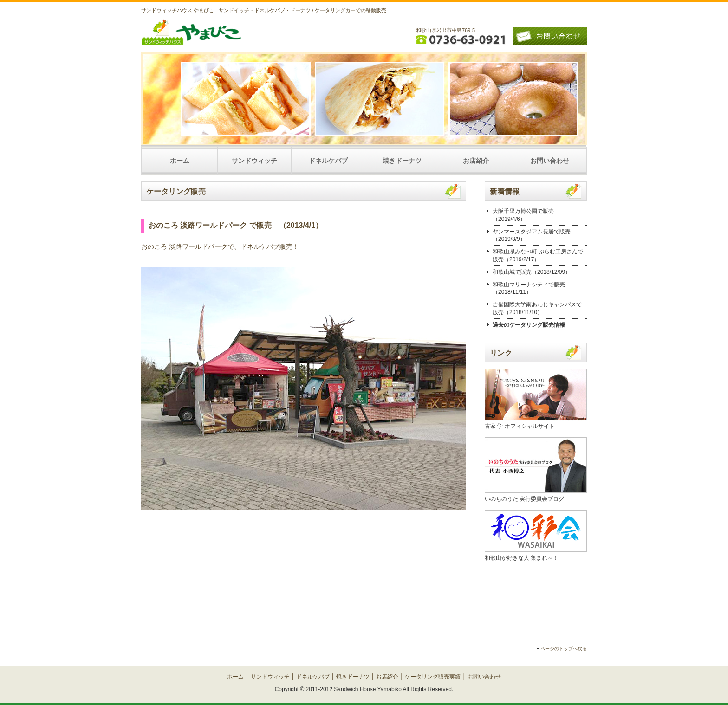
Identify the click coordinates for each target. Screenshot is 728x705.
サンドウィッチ (254, 161)
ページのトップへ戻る (564, 649)
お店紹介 (476, 161)
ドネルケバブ (328, 161)
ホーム (180, 161)
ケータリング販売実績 (433, 677)
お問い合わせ (550, 161)
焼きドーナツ (402, 161)
